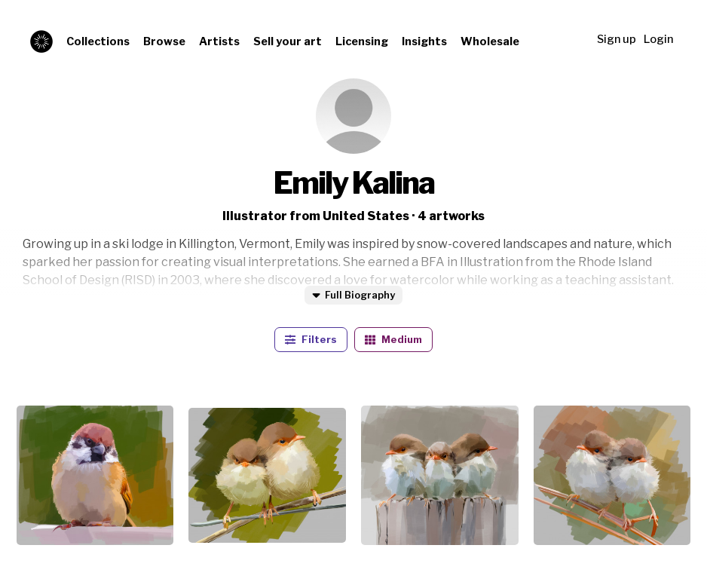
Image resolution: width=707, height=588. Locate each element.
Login (658, 39)
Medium (393, 340)
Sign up (617, 39)
